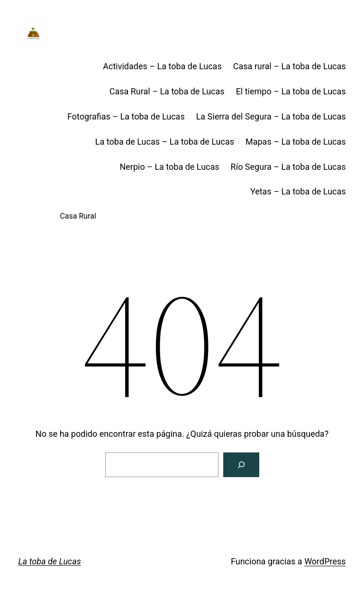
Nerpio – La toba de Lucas (169, 167)
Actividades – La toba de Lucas (162, 66)
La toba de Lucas (49, 561)
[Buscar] (241, 465)
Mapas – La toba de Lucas (296, 142)
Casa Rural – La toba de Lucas (167, 91)
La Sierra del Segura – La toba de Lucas (271, 116)
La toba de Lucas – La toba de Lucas (165, 142)
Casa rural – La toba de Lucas (290, 66)
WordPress (325, 561)
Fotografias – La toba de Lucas (126, 116)
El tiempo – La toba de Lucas (291, 91)
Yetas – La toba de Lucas (298, 191)
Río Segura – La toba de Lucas (288, 167)
